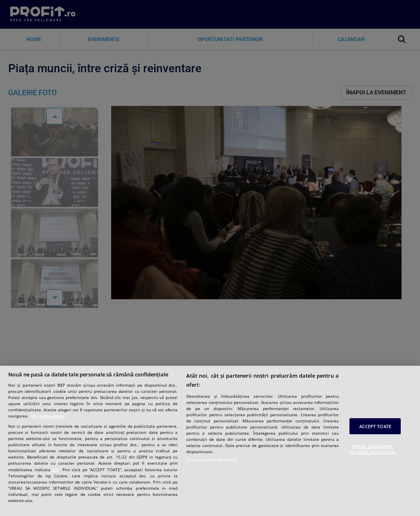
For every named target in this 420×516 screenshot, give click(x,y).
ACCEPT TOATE (375, 426)
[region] (210, 441)
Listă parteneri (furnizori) (212, 460)
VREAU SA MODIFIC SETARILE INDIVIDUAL (373, 449)
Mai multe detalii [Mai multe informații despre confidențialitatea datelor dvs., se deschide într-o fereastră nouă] (48, 416)
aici (56, 469)
